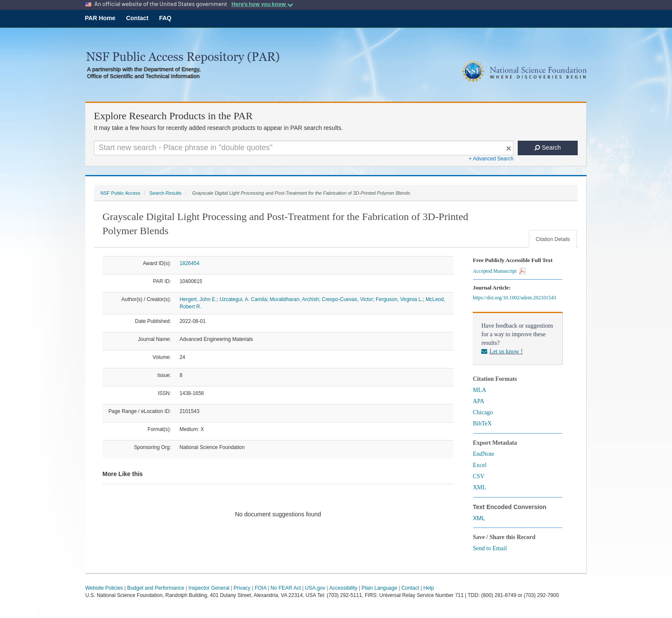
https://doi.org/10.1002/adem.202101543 (516, 298)
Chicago (483, 412)
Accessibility (343, 588)
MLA (479, 390)
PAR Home (100, 18)
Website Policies (104, 588)
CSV (478, 476)
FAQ (165, 18)
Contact (137, 18)
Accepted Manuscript (499, 271)
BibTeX (482, 424)
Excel (480, 465)
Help (429, 588)
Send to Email (490, 548)
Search (547, 148)
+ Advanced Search (491, 159)
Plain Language (379, 588)
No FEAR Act (286, 588)
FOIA (260, 588)
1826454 (189, 263)
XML (479, 487)
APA (478, 401)
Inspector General (209, 588)
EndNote (483, 454)
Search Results (165, 193)
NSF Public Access (120, 193)
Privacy (242, 588)
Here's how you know (262, 4)
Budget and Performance (156, 588)
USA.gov (315, 588)
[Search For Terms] (304, 148)
